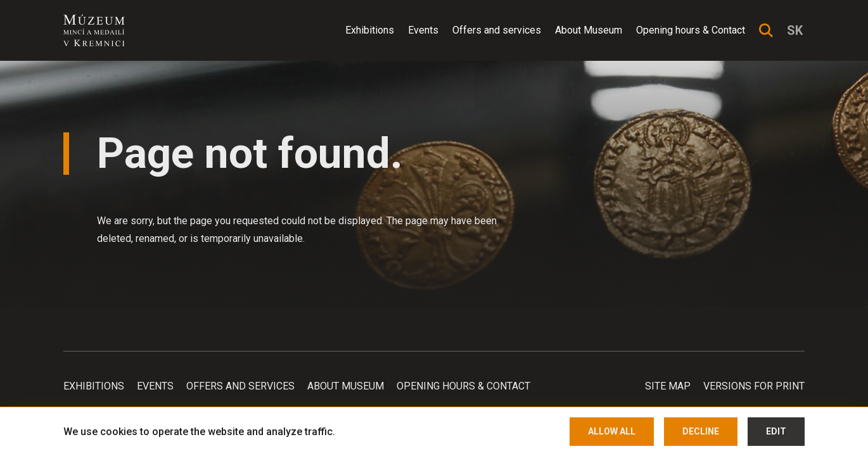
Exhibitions (370, 30)
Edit (776, 431)
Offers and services (497, 30)
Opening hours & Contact (691, 30)
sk (795, 30)
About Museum (589, 30)
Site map (668, 386)
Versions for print (754, 386)
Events (423, 30)
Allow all (612, 431)
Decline (701, 431)
